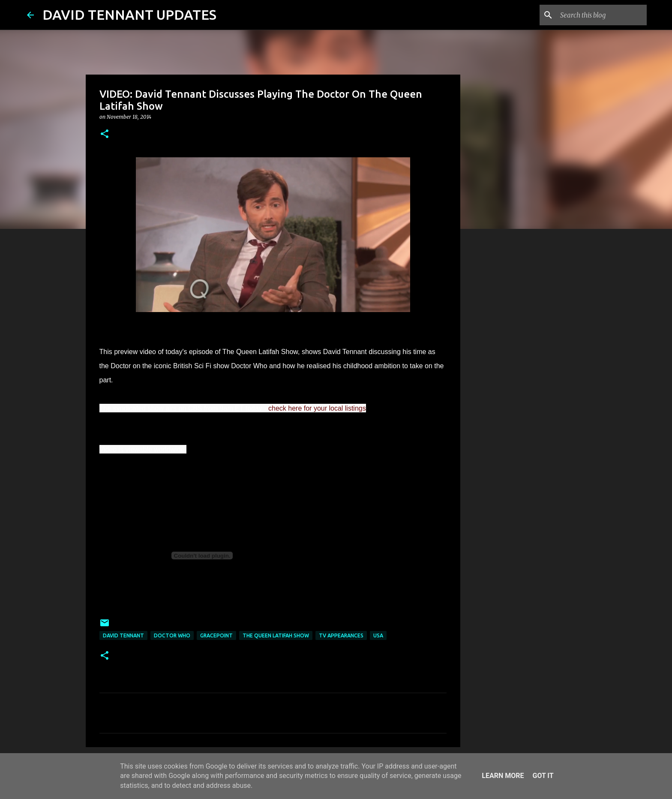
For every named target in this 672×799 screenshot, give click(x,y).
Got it (543, 776)
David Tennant (123, 635)
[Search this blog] (602, 15)
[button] (105, 134)
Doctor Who (172, 635)
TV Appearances (341, 635)
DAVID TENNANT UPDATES (129, 15)
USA (378, 635)
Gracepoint (216, 635)
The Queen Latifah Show (276, 635)
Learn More (503, 776)
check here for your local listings (317, 408)
